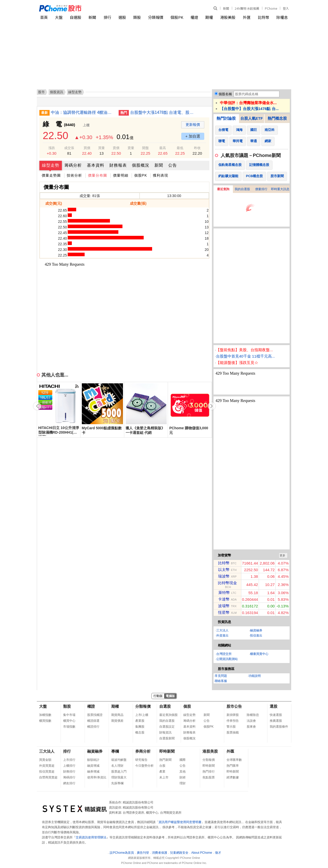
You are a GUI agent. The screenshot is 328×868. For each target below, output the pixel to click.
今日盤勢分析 (144, 766)
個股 (187, 706)
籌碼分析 (73, 165)
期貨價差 (117, 721)
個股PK (177, 17)
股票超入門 (119, 772)
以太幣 (224, 570)
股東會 (251, 727)
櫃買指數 (45, 721)
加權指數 (45, 715)
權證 (194, 17)
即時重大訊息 (280, 189)
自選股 (76, 17)
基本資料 (96, 165)
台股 (162, 766)
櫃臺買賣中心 (259, 654)
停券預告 (233, 721)
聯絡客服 (221, 681)
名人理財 (117, 766)
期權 (209, 17)
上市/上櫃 (142, 715)
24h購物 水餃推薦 (247, 8)
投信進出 (256, 635)
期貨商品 (117, 715)
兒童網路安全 (179, 853)
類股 (137, 17)
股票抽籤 (233, 732)
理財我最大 (119, 777)
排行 (107, 17)
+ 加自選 (193, 136)
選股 (122, 17)
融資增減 (93, 766)
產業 (162, 772)
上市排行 (69, 760)
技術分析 (74, 175)
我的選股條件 (279, 727)
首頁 (44, 17)
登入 (286, 8)
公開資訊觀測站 (227, 659)
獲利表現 (161, 175)
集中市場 (69, 715)
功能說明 (255, 676)
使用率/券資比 (97, 777)
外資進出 (222, 635)
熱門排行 (209, 772)
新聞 (226, 8)
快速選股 (276, 715)
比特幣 (263, 17)
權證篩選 (93, 721)
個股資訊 (56, 92)
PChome (271, 8)
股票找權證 (95, 715)
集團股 (140, 727)
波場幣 (224, 606)
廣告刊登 (143, 853)
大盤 (59, 17)
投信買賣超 (47, 772)
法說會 (251, 721)
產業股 (140, 721)
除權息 (282, 17)
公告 (173, 165)
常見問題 (221, 676)
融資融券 (256, 630)
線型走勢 (51, 165)
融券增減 (93, 772)
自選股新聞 (167, 738)
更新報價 (193, 125)
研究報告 (141, 760)
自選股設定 (167, 727)
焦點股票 (209, 777)
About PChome (202, 853)
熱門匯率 (233, 766)
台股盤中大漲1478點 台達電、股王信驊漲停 (162, 112)
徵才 (218, 853)
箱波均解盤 (119, 760)
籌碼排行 (69, 777)
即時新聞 (167, 751)
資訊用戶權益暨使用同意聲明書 (180, 822)
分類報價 (156, 17)
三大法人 (222, 630)
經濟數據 (233, 777)
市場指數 (69, 727)
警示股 (231, 727)
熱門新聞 (165, 760)
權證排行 (93, 727)
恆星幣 (224, 612)
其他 (183, 772)
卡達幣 (224, 599)
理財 (183, 783)
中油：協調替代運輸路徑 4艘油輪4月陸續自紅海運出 (83, 112)
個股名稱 (225, 94)
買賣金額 (45, 760)
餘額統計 (93, 760)
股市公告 (234, 706)
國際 (183, 760)
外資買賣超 (47, 766)
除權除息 (253, 715)
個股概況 (141, 165)
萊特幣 (224, 592)
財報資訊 (165, 732)
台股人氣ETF (252, 118)
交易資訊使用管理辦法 (91, 837)
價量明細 (121, 175)
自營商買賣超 (48, 777)
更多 (282, 555)
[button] (211, 406)
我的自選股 (242, 189)
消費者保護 (160, 853)
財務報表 (118, 165)
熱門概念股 (277, 118)
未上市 (164, 777)
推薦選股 (276, 721)
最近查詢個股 (168, 715)
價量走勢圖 (51, 175)
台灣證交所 (224, 654)
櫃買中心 (69, 721)
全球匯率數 (234, 760)
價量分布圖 (98, 175)
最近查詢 (223, 189)
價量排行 (261, 189)
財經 (183, 777)
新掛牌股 (233, 715)
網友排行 (69, 783)
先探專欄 (117, 783)
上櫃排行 (69, 766)
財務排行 (69, 772)
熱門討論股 (226, 118)
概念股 (140, 732)
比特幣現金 (227, 583)
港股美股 (228, 17)
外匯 (247, 17)
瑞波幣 (224, 576)
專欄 (115, 751)
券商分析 (143, 751)
